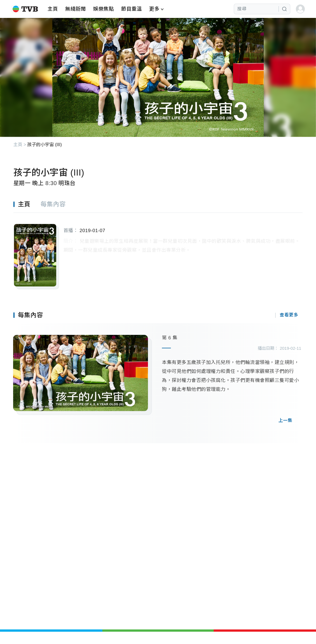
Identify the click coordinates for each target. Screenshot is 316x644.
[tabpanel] (158, 251)
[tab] (27, 204)
